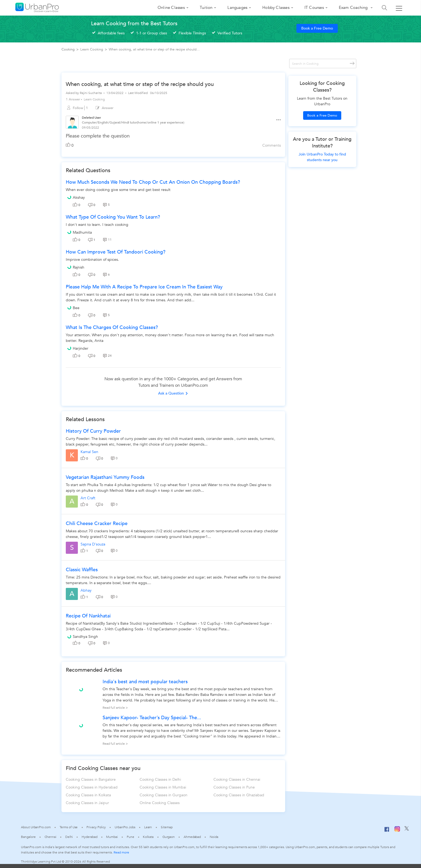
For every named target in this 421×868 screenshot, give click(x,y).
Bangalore (28, 837)
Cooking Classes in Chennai (237, 780)
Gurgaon (169, 837)
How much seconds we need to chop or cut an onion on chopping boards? (153, 182)
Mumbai (112, 837)
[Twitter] (407, 830)
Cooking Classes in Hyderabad (92, 787)
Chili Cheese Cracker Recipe (97, 524)
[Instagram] (397, 831)
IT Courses (314, 8)
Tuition (206, 8)
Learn (148, 827)
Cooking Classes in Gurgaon (164, 795)
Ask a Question (173, 393)
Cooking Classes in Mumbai (163, 787)
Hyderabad (89, 837)
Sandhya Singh (85, 637)
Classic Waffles (82, 570)
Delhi (69, 837)
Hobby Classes (276, 8)
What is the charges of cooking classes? (112, 328)
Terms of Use (69, 827)
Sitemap (167, 827)
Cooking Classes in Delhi (160, 780)
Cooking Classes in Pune (234, 787)
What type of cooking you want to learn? (113, 217)
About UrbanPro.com (36, 827)
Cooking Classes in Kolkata (88, 795)
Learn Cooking (94, 99)
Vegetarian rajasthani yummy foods (105, 477)
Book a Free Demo (317, 28)
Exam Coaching (354, 8)
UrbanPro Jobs (125, 827)
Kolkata (148, 837)
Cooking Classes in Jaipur (87, 803)
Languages (237, 8)
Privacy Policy (96, 827)
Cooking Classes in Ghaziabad (239, 795)
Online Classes (171, 8)
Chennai (50, 837)
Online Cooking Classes (160, 803)
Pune (130, 837)
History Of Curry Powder (93, 431)
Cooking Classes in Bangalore (91, 780)
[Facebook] (387, 831)
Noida (214, 837)
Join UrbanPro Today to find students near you (322, 157)
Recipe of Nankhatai (88, 616)
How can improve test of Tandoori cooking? (116, 252)
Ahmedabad (192, 837)
